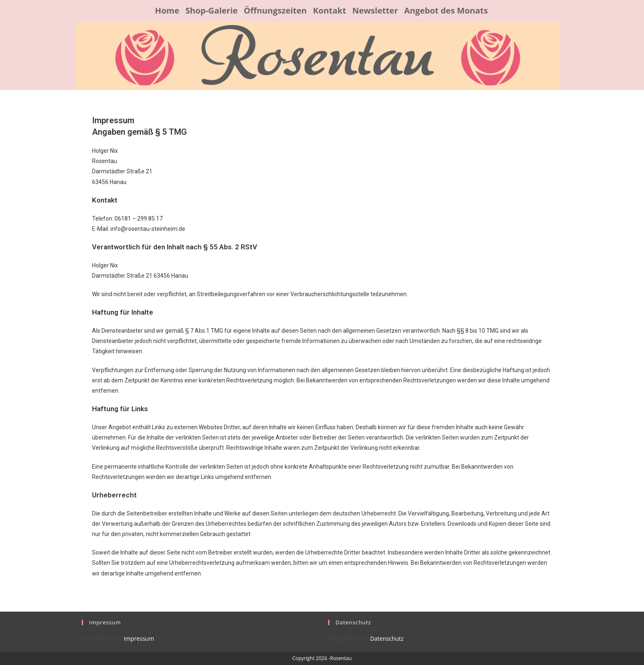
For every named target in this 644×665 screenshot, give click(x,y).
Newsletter (375, 10)
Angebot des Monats (446, 10)
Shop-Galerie (211, 10)
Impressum (138, 639)
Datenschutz (386, 639)
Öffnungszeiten (275, 10)
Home (167, 10)
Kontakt (330, 10)
